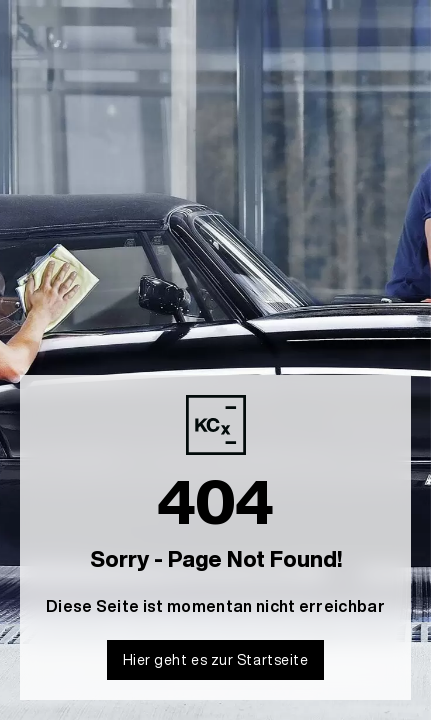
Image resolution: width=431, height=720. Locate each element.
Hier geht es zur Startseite (216, 659)
